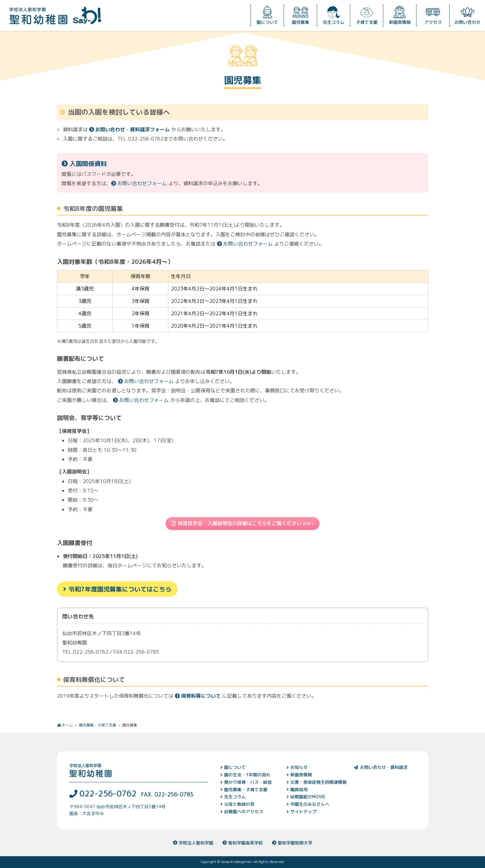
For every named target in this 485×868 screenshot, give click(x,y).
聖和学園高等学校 (243, 843)
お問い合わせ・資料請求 (380, 767)
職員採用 (299, 789)
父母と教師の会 (239, 804)
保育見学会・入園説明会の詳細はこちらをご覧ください (243, 523)
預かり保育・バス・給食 (248, 782)
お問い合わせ (467, 15)
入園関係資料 (84, 164)
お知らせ (299, 767)
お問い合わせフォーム (139, 183)
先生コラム (334, 15)
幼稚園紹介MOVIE (308, 797)
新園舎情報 (400, 15)
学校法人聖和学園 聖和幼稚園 (55, 16)
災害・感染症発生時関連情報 (318, 782)
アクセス (433, 15)
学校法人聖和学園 (193, 843)
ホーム (67, 725)
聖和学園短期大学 (292, 843)
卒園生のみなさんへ (310, 804)
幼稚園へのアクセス (244, 811)
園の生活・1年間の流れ (247, 775)
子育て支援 (367, 15)
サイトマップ (303, 811)
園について (267, 15)
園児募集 (301, 15)
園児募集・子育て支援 (97, 725)
